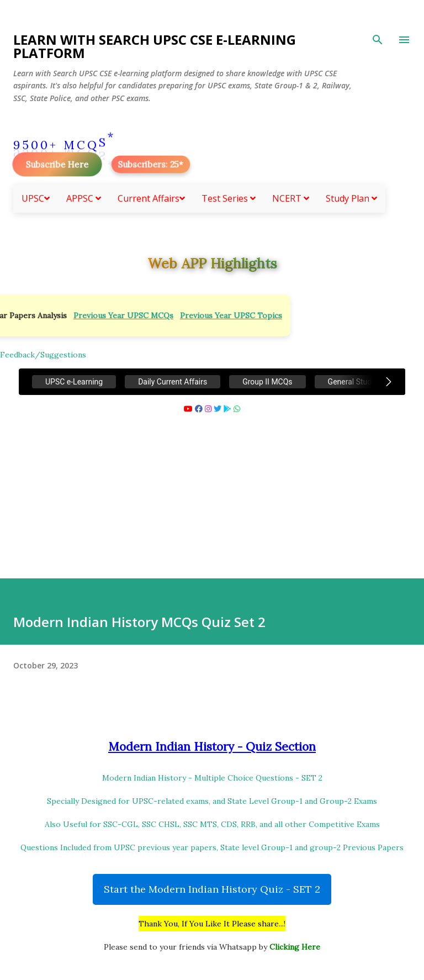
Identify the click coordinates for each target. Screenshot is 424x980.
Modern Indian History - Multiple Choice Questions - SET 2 (212, 778)
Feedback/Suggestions (43, 355)
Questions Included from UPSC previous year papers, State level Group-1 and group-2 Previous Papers (212, 847)
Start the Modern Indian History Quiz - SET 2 (212, 889)
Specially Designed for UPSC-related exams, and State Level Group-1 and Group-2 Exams (212, 801)
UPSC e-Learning (74, 382)
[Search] (378, 40)
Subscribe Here (57, 165)
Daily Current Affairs (173, 382)
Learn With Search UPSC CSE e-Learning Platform (155, 46)
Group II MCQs (267, 382)
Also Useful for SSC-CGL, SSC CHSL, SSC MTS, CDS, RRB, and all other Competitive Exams (212, 824)
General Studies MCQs (366, 382)
